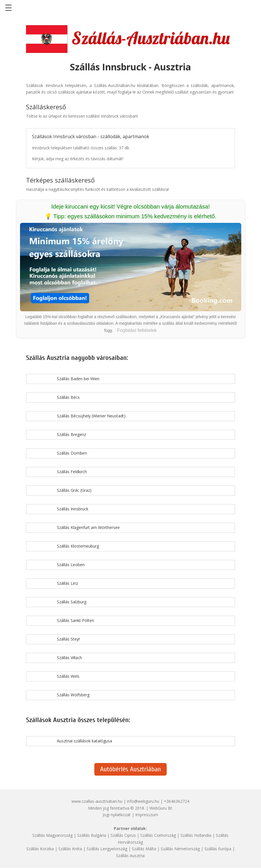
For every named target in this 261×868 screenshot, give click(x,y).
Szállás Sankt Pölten (75, 620)
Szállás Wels (68, 676)
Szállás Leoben (71, 565)
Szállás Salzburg (72, 602)
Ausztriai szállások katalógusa (84, 741)
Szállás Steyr (68, 639)
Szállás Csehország (158, 835)
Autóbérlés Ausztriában (130, 769)
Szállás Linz (67, 583)
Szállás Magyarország (52, 835)
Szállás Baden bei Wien (78, 379)
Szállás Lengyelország (107, 849)
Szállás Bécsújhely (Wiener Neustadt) (91, 416)
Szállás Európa (218, 849)
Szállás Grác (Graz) (74, 490)
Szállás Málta (144, 849)
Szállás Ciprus (123, 835)
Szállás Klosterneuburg (78, 546)
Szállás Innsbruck (73, 509)
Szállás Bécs (68, 397)
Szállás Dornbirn (72, 453)
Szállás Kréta (70, 849)
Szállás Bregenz (71, 434)
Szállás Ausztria (130, 856)
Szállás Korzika (40, 849)
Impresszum (147, 815)
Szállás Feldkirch (72, 472)
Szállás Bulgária (92, 835)
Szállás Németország (180, 849)
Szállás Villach (69, 658)
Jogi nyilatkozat (117, 815)
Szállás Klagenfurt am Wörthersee (88, 527)
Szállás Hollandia (196, 835)
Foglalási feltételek (137, 330)
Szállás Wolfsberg (73, 695)
